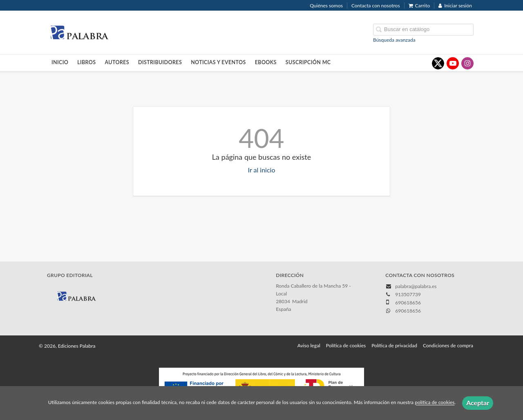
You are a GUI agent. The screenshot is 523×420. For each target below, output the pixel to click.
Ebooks (266, 62)
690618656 (408, 311)
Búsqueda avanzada (394, 40)
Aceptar (478, 403)
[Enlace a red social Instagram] (467, 63)
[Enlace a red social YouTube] (453, 63)
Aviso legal (309, 345)
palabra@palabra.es (416, 286)
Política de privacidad (394, 345)
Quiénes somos (326, 6)
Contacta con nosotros (376, 6)
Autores (117, 62)
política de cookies (435, 403)
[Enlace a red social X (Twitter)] (438, 63)
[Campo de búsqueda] (423, 30)
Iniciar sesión (455, 6)
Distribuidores (160, 62)
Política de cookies (346, 345)
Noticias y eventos (218, 62)
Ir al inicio (262, 170)
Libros (86, 62)
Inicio (60, 62)
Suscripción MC (308, 62)
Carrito (419, 6)
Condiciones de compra (448, 345)
